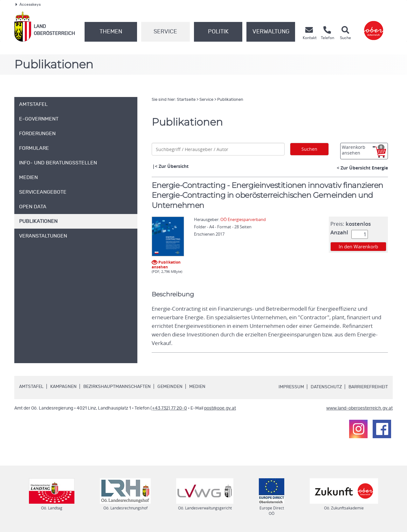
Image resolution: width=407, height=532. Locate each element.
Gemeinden (170, 387)
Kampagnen (63, 387)
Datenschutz (326, 387)
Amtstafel (31, 387)
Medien (197, 387)
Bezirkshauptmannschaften (117, 387)
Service (165, 32)
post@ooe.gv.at (220, 408)
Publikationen (230, 100)
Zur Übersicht (174, 166)
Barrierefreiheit (368, 387)
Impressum (291, 387)
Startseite (186, 100)
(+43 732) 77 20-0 (169, 408)
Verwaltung (271, 32)
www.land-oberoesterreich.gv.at (359, 408)
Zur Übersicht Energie (364, 168)
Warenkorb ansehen (363, 150)
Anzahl (339, 233)
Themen (111, 32)
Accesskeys (28, 4)
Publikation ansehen (166, 264)
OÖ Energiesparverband (243, 219)
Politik (218, 32)
